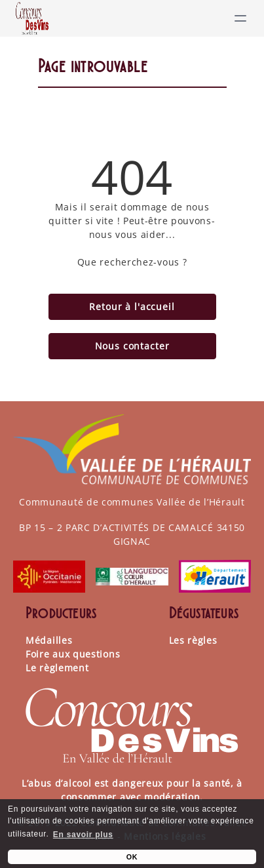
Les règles (193, 640)
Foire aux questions (73, 654)
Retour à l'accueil (132, 306)
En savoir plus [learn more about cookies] (83, 835)
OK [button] (132, 857)
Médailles (49, 640)
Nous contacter (132, 346)
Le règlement (57, 668)
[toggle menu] (240, 18)
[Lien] (32, 18)
